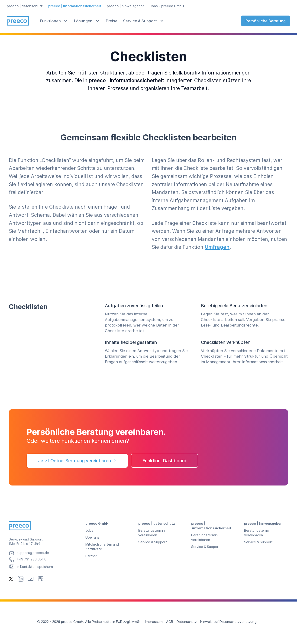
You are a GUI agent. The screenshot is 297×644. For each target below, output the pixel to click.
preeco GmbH (97, 523)
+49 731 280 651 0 (32, 559)
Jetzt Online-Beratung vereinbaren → (77, 461)
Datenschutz (187, 622)
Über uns (92, 537)
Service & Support (140, 21)
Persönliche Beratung (266, 21)
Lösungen (83, 21)
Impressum (154, 622)
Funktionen (50, 21)
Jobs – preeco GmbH (167, 6)
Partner (91, 556)
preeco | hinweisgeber (125, 6)
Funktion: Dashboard (165, 461)
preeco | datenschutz (25, 6)
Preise (112, 21)
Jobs (89, 530)
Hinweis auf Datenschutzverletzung (228, 622)
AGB (170, 622)
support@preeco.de (33, 553)
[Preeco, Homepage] (18, 21)
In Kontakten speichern (35, 567)
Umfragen (217, 247)
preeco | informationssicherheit (75, 6)
